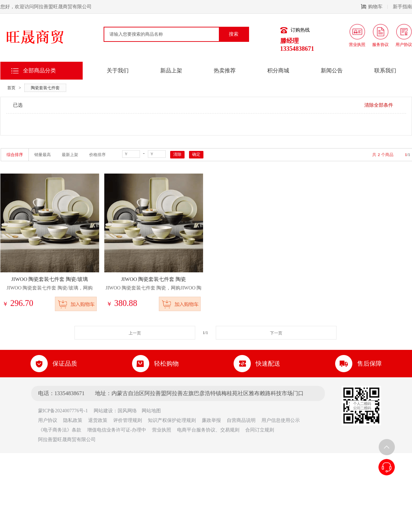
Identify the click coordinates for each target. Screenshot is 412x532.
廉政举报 (211, 420)
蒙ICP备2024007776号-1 (65, 411)
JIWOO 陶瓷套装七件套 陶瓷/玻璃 (50, 279)
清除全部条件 (379, 105)
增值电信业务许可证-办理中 (117, 430)
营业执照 (162, 430)
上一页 (135, 333)
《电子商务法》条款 (60, 430)
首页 (11, 88)
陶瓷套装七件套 (45, 88)
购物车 (374, 7)
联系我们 (385, 70)
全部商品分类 (39, 70)
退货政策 (98, 420)
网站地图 (151, 411)
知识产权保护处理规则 (172, 420)
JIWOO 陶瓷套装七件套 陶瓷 (154, 279)
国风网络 (127, 411)
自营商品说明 (241, 420)
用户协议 (48, 420)
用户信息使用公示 (281, 420)
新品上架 (171, 70)
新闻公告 (332, 70)
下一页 (276, 333)
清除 (177, 154)
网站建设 (103, 411)
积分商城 (278, 70)
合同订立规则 (260, 430)
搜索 (234, 34)
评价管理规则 (128, 420)
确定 (196, 154)
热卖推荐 (225, 70)
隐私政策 (73, 420)
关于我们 (118, 70)
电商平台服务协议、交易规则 (208, 430)
